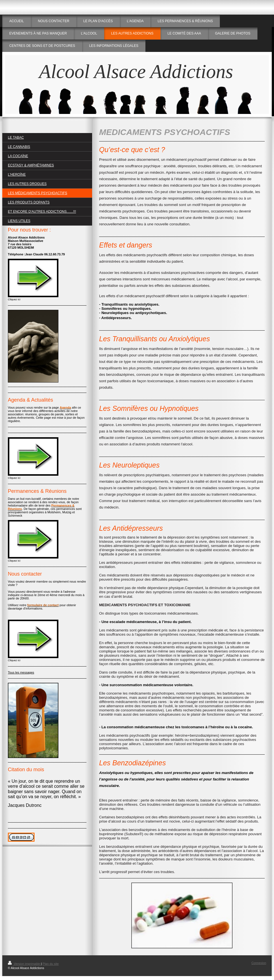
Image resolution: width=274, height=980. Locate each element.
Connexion (259, 963)
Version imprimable (24, 964)
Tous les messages (21, 672)
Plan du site (51, 964)
